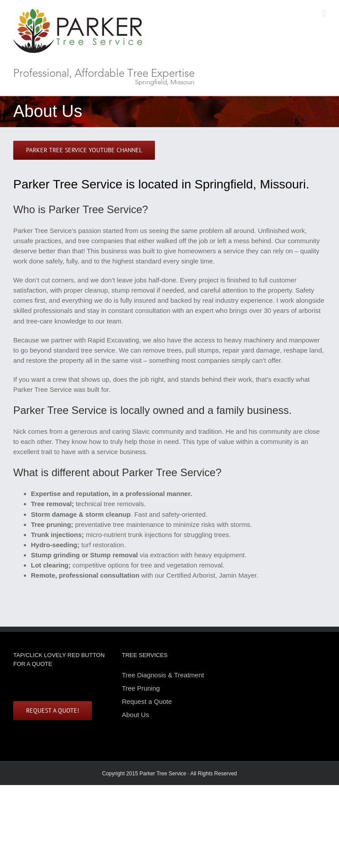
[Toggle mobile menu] (324, 13)
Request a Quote (147, 701)
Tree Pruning (141, 688)
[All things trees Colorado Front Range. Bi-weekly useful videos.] (84, 150)
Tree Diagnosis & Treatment (163, 675)
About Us (136, 715)
